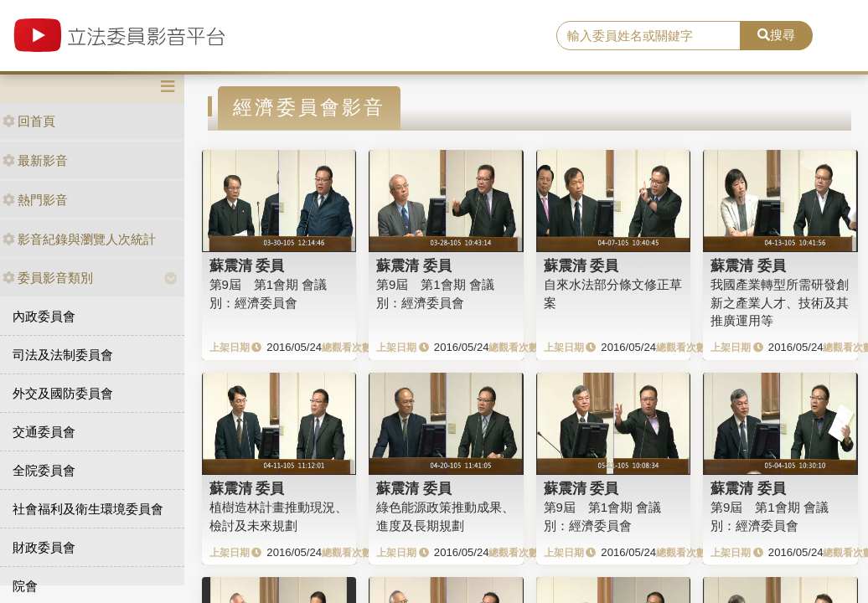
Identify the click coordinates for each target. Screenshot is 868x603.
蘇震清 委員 (247, 265)
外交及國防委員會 (63, 393)
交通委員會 (44, 432)
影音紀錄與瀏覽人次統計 (79, 239)
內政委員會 (44, 316)
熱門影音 (35, 200)
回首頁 (29, 121)
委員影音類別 (48, 278)
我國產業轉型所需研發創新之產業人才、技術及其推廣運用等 (780, 302)
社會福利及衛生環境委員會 (88, 509)
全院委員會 (44, 470)
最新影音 (35, 160)
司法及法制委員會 (63, 355)
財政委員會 (44, 547)
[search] (648, 36)
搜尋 (776, 35)
